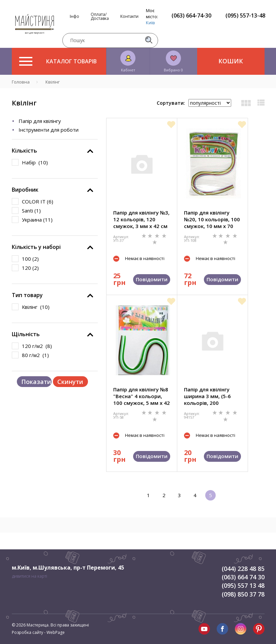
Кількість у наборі (36, 247)
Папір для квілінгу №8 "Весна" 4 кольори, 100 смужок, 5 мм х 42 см (142, 396)
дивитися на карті (29, 576)
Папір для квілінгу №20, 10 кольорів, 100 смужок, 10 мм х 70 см (212, 219)
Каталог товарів (58, 61)
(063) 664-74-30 (191, 15)
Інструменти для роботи (49, 130)
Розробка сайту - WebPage (38, 632)
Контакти (129, 17)
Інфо (74, 17)
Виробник (25, 190)
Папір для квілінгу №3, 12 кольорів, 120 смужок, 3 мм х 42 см (141, 219)
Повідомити (152, 279)
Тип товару (27, 295)
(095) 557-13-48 (245, 15)
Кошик (231, 61)
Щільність (26, 334)
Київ (150, 23)
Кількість (24, 151)
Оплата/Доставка (100, 17)
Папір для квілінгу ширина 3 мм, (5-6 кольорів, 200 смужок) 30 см (207, 396)
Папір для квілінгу (40, 121)
